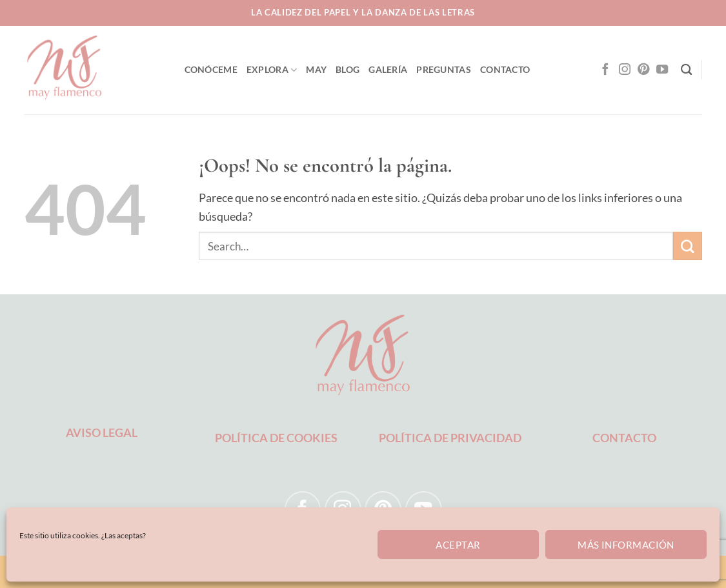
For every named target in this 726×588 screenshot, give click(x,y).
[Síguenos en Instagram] (625, 70)
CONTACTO (505, 69)
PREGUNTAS (444, 69)
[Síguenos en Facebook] (605, 70)
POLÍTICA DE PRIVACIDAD (450, 438)
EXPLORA (272, 70)
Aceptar (458, 545)
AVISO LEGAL (102, 432)
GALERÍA (388, 69)
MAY (316, 69)
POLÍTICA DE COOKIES (276, 438)
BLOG (348, 69)
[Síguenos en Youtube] (662, 70)
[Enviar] (687, 246)
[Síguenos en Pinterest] (643, 70)
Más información (626, 545)
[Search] (686, 70)
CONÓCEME (211, 69)
